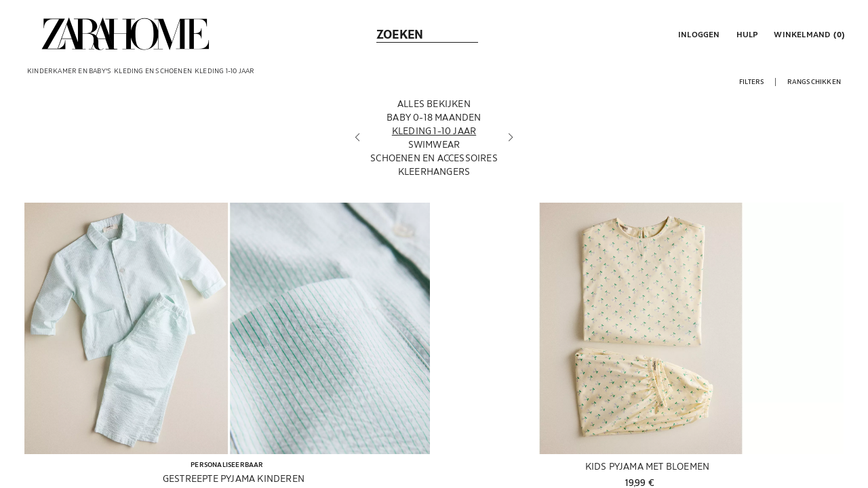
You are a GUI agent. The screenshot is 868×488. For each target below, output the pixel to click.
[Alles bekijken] (434, 108)
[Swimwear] (434, 148)
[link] (125, 34)
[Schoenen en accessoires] (434, 162)
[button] (698, 34)
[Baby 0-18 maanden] (434, 121)
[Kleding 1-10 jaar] (434, 135)
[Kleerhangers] (434, 176)
